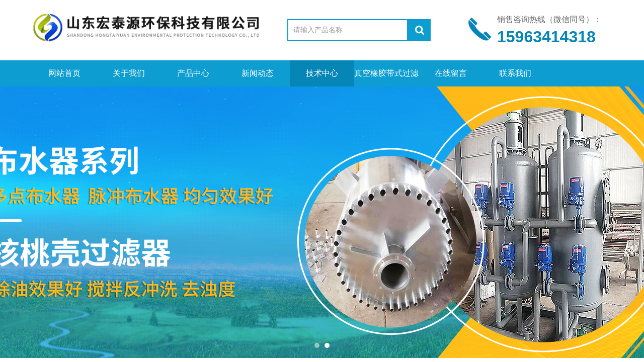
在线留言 (451, 73)
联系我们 (515, 73)
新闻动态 (258, 73)
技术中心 (322, 73)
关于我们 (129, 73)
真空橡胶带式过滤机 (386, 78)
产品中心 (193, 73)
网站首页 (64, 73)
